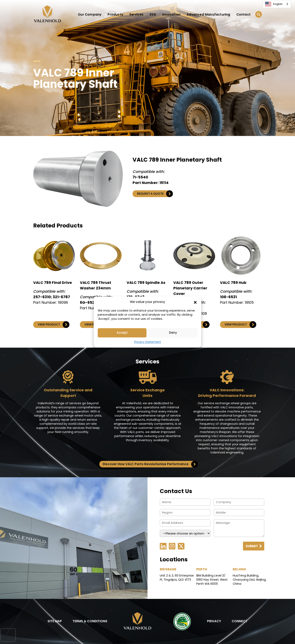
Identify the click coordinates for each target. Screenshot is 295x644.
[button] (195, 302)
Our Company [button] (90, 14)
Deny (173, 333)
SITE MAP (55, 621)
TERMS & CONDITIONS (90, 621)
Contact (243, 14)
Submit (254, 546)
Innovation (171, 14)
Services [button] (136, 14)
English (274, 4)
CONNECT (240, 621)
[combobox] (277, 4)
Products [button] (115, 14)
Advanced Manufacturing (208, 14)
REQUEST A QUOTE (154, 194)
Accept (122, 333)
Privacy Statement (148, 342)
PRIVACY (214, 621)
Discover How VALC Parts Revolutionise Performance (149, 464)
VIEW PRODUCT (53, 325)
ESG (153, 14)
